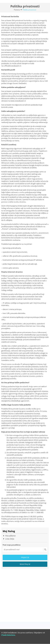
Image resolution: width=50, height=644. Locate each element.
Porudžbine (10, 536)
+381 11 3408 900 (37, 512)
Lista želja (10, 539)
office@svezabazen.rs (13, 66)
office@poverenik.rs (12, 512)
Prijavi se (25, 557)
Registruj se (25, 564)
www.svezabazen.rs (18, 101)
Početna (17, 10)
